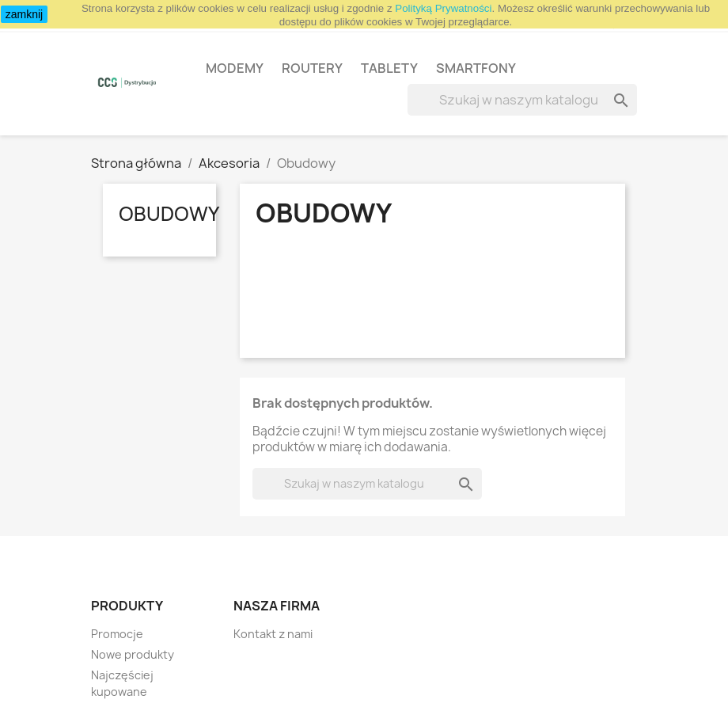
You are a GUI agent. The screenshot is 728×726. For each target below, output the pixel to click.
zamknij (24, 14)
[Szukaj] (522, 100)
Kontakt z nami (273, 634)
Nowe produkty (133, 654)
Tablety (389, 68)
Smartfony (476, 68)
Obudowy (169, 214)
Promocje (117, 634)
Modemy (235, 68)
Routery (312, 68)
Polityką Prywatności (443, 8)
